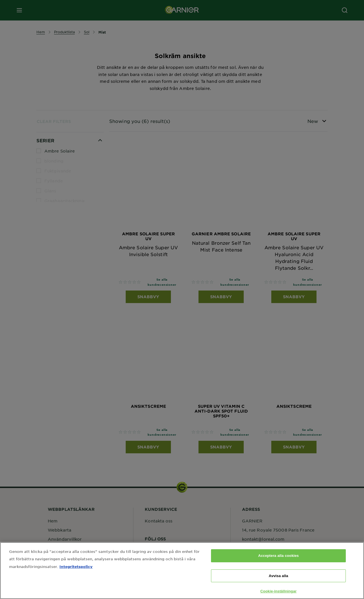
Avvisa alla (278, 584)
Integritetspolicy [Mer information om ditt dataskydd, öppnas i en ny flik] (76, 575)
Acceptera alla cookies (279, 564)
